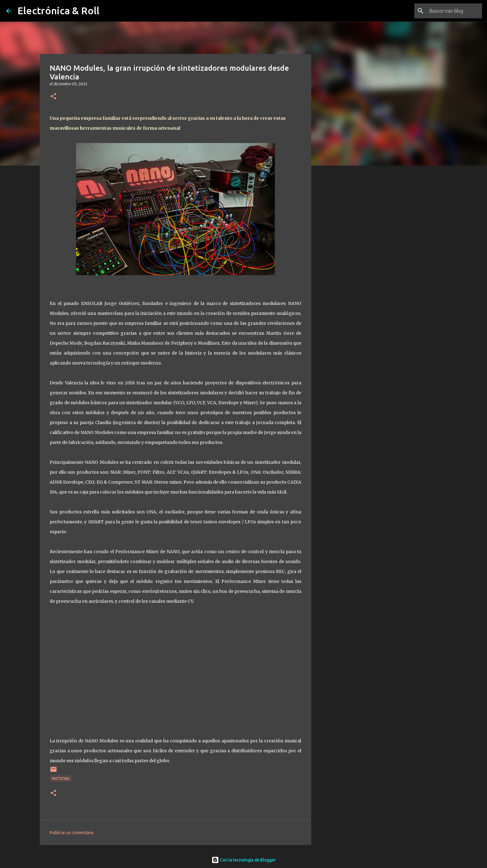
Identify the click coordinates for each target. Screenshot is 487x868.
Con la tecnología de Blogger (244, 860)
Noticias (61, 779)
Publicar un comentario (72, 833)
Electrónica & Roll (58, 11)
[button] (53, 97)
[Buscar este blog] (449, 11)
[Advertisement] (343, 268)
